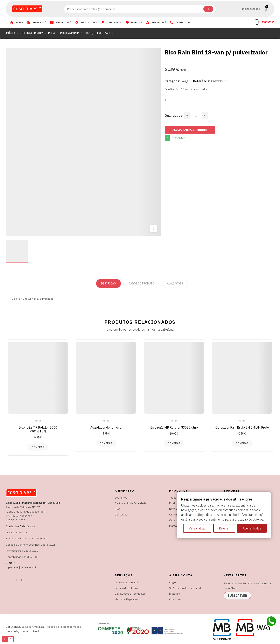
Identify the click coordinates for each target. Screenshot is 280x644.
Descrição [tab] (108, 283)
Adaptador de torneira (106, 427)
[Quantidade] (196, 115)
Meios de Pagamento (127, 599)
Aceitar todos (252, 528)
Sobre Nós (121, 498)
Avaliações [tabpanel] (175, 283)
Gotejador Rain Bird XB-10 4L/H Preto (242, 427)
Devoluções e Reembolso (130, 594)
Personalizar (197, 528)
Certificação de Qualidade (131, 503)
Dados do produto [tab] (141, 283)
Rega (185, 81)
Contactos (121, 514)
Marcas (174, 526)
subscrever (237, 596)
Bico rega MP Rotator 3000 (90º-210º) (38, 429)
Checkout (175, 599)
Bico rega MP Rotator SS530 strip (174, 427)
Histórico (175, 594)
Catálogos (175, 520)
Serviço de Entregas (127, 588)
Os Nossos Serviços (127, 582)
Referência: (202, 81)
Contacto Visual (29, 631)
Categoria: (172, 81)
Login (172, 582)
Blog (118, 509)
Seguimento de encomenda (186, 588)
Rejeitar (224, 528)
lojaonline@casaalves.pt (21, 567)
